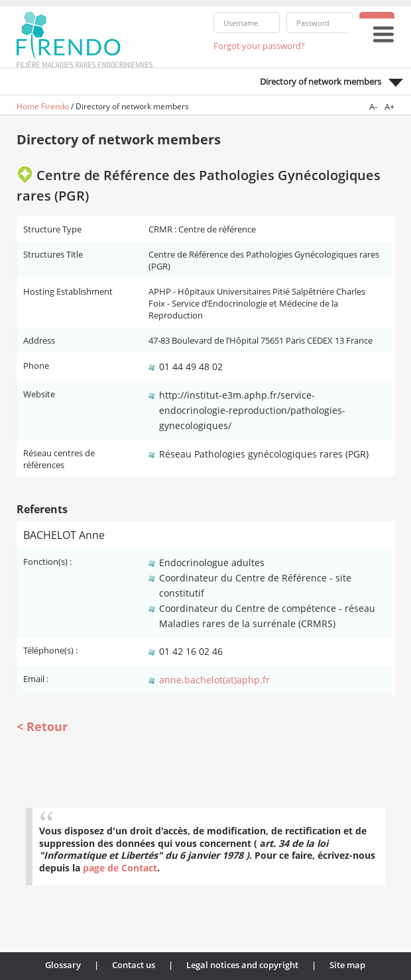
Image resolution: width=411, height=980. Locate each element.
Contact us (134, 965)
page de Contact (120, 868)
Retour (47, 726)
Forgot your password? (259, 46)
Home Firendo (43, 106)
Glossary (63, 965)
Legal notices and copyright (242, 965)
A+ (389, 107)
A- (373, 107)
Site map (347, 965)
